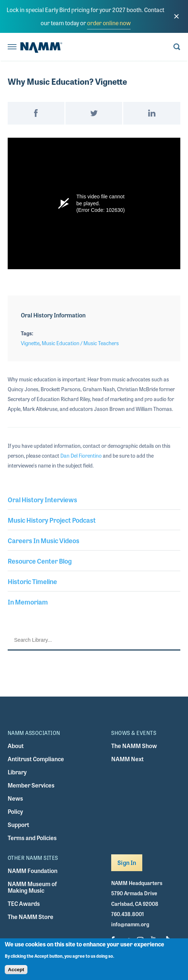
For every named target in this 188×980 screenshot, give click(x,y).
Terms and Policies (32, 838)
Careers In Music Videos (44, 540)
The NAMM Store (31, 917)
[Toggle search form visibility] (177, 47)
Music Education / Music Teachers (80, 343)
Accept (16, 970)
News (15, 798)
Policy (15, 811)
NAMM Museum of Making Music (32, 887)
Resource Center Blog (40, 561)
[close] (176, 16)
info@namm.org (130, 924)
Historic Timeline (32, 581)
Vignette (30, 343)
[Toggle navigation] (12, 47)
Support (18, 825)
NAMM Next (127, 759)
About (16, 746)
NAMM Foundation (33, 871)
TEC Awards (24, 903)
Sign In (127, 863)
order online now (109, 23)
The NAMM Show (134, 746)
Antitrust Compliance (36, 759)
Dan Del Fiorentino (81, 455)
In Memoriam (28, 602)
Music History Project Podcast (52, 520)
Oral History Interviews (42, 499)
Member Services (31, 785)
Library (17, 772)
